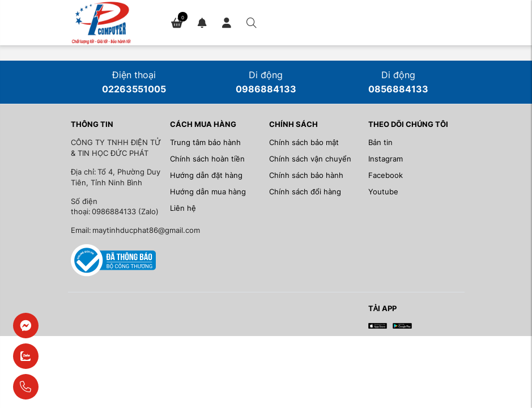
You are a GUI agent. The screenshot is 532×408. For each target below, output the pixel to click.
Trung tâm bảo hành (205, 143)
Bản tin (380, 143)
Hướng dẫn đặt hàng (206, 175)
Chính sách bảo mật (304, 143)
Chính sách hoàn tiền (207, 159)
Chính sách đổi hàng (305, 192)
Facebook (386, 175)
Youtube (383, 192)
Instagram (386, 159)
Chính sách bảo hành (306, 175)
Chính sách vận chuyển (310, 159)
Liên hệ (183, 208)
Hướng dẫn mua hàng (208, 192)
